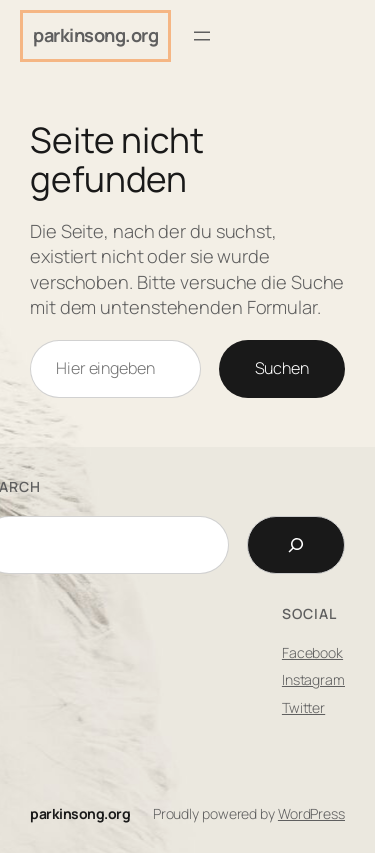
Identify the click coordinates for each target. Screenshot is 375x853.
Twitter (303, 707)
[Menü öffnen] (202, 36)
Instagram (313, 679)
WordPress (311, 813)
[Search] (296, 545)
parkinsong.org (95, 35)
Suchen (282, 368)
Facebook (312, 652)
